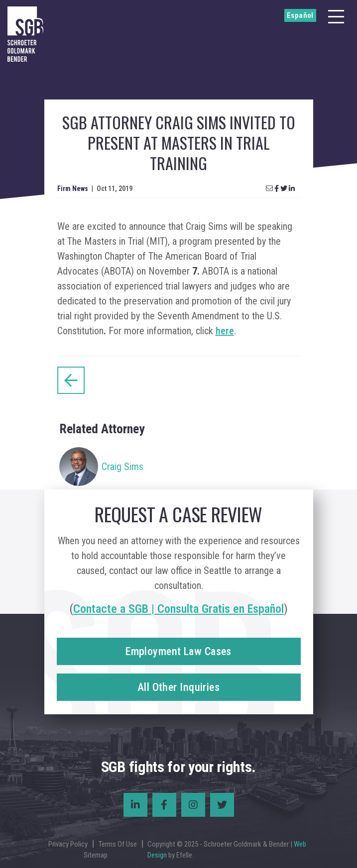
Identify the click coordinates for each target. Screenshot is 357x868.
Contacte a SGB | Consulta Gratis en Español (178, 609)
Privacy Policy (68, 844)
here (225, 331)
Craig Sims (122, 467)
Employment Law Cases (178, 651)
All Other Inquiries (178, 687)
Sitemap (96, 855)
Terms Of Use (118, 844)
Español (300, 15)
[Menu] (336, 17)
